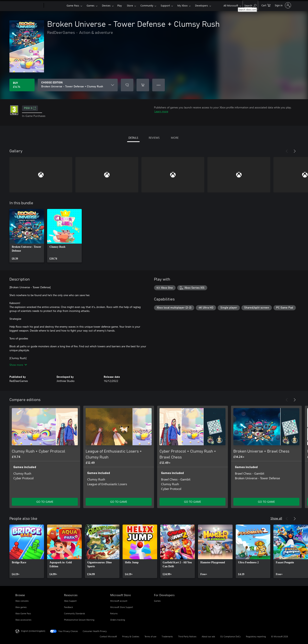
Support (165, 5)
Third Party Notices (187, 636)
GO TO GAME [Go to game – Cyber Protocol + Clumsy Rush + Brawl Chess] (192, 502)
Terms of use (150, 636)
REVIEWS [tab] (154, 138)
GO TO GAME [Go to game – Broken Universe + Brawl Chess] (266, 502)
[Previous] (287, 151)
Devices (106, 5)
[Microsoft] (29, 6)
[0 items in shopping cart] (266, 5)
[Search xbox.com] (250, 5)
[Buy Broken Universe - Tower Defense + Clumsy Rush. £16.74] (22, 85)
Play (120, 5)
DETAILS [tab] (133, 138)
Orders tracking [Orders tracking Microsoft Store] (118, 620)
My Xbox (182, 5)
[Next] (295, 151)
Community (147, 5)
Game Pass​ (73, 5)
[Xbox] (55, 6)
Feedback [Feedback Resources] (68, 607)
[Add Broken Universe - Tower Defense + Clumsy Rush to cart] (143, 85)
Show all (276, 518)
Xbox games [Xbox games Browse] (21, 607)
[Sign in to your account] (283, 5)
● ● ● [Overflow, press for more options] (159, 85)
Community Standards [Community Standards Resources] (75, 613)
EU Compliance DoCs (231, 636)
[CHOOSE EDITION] (78, 85)
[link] (27, 236)
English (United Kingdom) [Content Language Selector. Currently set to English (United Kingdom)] (33, 631)
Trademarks (167, 636)
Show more (18, 365)
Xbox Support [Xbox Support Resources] (70, 601)
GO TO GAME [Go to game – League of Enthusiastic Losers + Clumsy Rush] (119, 502)
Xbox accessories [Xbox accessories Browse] (23, 620)
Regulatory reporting (256, 636)
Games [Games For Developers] (157, 601)
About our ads (208, 636)
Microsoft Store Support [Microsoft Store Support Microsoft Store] (122, 607)
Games (91, 5)
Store (130, 5)
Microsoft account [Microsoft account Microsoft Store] (119, 601)
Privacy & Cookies (131, 636)
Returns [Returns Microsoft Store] (114, 613)
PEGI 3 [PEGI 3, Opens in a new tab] (30, 108)
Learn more (161, 111)
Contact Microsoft (108, 636)
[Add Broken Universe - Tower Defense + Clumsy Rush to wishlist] (127, 85)
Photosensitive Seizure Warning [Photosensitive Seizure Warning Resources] (79, 620)
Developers (202, 5)
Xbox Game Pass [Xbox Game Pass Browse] (23, 613)
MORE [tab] (175, 138)
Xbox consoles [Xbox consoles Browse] (22, 601)
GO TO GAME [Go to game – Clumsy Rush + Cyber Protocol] (45, 502)
